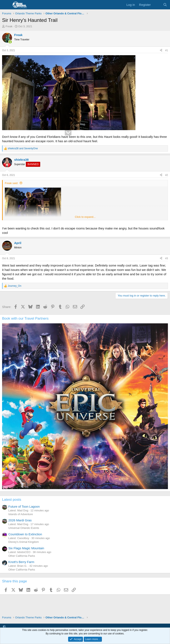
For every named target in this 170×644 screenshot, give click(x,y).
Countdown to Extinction (25, 534)
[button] (4, 627)
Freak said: (11, 183)
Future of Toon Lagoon (24, 506)
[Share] (161, 50)
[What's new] (157, 5)
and (23, 148)
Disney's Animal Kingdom (24, 542)
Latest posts (12, 500)
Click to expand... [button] (85, 217)
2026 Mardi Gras (20, 520)
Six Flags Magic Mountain (26, 548)
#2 (167, 175)
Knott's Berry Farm (21, 562)
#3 (167, 258)
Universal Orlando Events (24, 528)
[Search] (165, 5)
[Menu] (6, 5)
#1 (167, 50)
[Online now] (10, 42)
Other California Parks (22, 556)
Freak (9, 26)
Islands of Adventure (21, 514)
